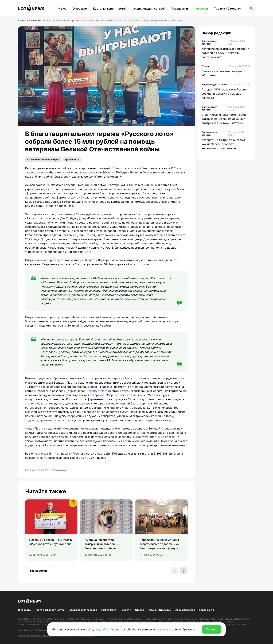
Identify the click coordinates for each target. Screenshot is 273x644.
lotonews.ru (29, 619)
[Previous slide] (174, 571)
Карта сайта (206, 610)
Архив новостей (185, 610)
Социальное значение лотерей (43, 159)
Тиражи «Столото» (228, 9)
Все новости (38, 571)
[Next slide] (184, 571)
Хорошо (212, 629)
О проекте (80, 9)
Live (64, 9)
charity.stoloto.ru (100, 391)
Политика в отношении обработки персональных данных (47, 636)
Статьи (139, 610)
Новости (202, 9)
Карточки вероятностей (110, 9)
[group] (51, 530)
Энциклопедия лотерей (149, 9)
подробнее (102, 629)
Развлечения (181, 9)
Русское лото (72, 159)
